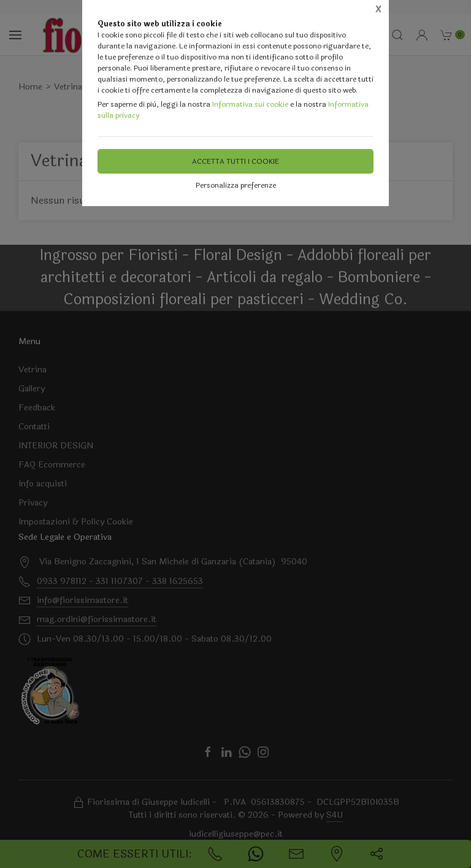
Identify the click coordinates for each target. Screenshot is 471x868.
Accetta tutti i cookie (235, 161)
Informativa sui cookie (250, 104)
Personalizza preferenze (236, 185)
